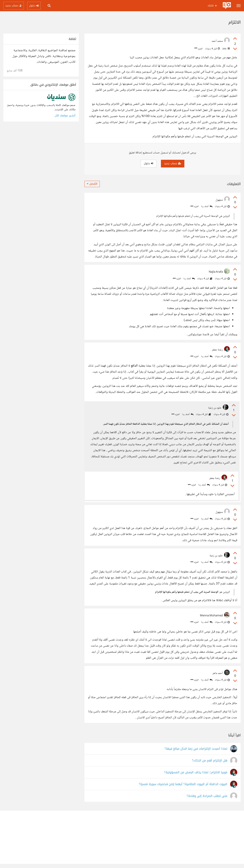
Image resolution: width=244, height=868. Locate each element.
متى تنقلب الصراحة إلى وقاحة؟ (207, 800)
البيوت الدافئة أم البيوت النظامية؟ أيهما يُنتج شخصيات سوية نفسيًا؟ (183, 788)
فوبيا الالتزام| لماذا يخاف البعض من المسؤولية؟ (196, 777)
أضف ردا (207, 207)
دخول (149, 163)
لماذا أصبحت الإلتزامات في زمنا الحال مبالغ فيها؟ (196, 753)
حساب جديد (173, 163)
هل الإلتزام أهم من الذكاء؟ (210, 765)
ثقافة (226, 49)
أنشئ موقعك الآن (65, 116)
